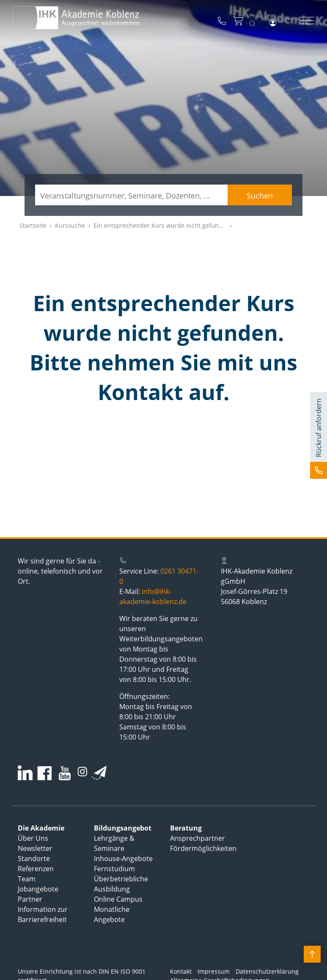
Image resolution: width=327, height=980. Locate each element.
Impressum (214, 971)
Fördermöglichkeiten (203, 848)
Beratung (186, 828)
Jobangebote (38, 889)
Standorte (34, 859)
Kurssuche (70, 225)
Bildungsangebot (123, 828)
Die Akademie (41, 828)
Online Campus (118, 899)
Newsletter (35, 848)
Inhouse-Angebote (123, 859)
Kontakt (181, 971)
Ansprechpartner (198, 838)
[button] (319, 435)
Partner (30, 899)
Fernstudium (114, 869)
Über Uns (33, 838)
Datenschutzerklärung (267, 971)
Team (27, 879)
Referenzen (36, 869)
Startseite (33, 225)
